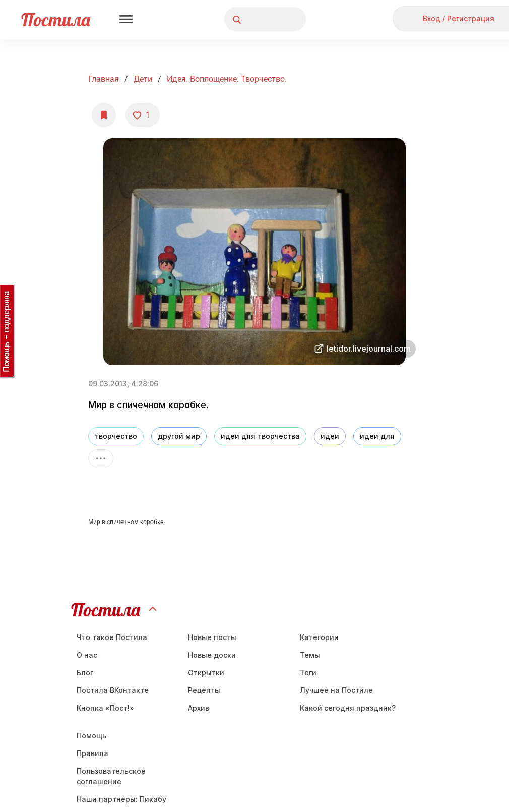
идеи (330, 436)
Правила (92, 753)
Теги (308, 673)
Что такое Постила (112, 637)
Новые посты (212, 637)
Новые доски (212, 655)
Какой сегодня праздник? (348, 708)
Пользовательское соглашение (111, 776)
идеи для (377, 436)
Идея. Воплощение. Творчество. (227, 79)
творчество (116, 436)
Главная (104, 79)
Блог (85, 673)
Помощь (91, 736)
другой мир (179, 436)
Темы (310, 655)
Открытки (206, 673)
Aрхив (199, 708)
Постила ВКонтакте (113, 690)
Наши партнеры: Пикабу (121, 799)
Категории (319, 637)
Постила (56, 19)
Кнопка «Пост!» (105, 708)
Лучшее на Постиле (336, 690)
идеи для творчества (260, 436)
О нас (87, 655)
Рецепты (204, 690)
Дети (143, 79)
